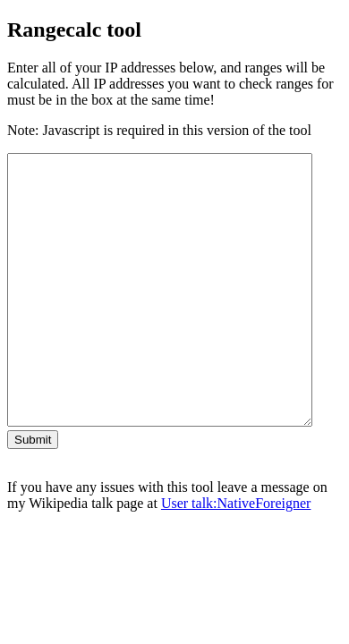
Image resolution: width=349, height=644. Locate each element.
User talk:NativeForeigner (236, 557)
